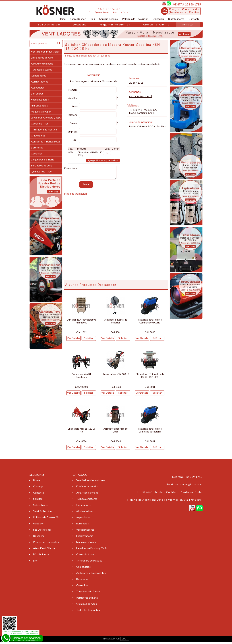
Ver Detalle (73, 340)
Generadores (39, 76)
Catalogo (38, 489)
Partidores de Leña (42, 165)
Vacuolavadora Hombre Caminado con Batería (150, 432)
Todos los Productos (88, 612)
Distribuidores (176, 19)
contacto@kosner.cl (140, 96)
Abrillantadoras (40, 81)
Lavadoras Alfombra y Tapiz (46, 117)
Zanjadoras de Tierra (43, 159)
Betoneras (37, 147)
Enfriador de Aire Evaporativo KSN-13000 (81, 323)
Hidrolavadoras (39, 105)
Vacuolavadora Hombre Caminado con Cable (150, 323)
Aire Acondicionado (42, 64)
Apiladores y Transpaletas (46, 141)
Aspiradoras (38, 87)
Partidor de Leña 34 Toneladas (81, 378)
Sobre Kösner (78, 19)
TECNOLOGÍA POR (116, 641)
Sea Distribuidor (49, 24)
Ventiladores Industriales (45, 52)
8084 (71, 153)
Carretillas (37, 153)
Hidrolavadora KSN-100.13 (115, 376)
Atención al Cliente (156, 24)
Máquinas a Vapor (41, 111)
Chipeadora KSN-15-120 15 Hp (81, 432)
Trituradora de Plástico (44, 129)
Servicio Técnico (109, 19)
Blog (92, 19)
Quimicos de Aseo (41, 171)
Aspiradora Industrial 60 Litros (115, 432)
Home (62, 19)
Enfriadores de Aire (42, 58)
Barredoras (37, 93)
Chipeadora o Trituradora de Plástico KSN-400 (150, 378)
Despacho (80, 24)
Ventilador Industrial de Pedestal (115, 323)
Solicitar (188, 24)
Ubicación (158, 19)
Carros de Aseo (40, 123)
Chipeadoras (38, 135)
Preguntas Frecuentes (115, 24)
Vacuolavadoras (40, 99)
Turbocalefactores (42, 70)
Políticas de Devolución (135, 19)
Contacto (194, 19)
